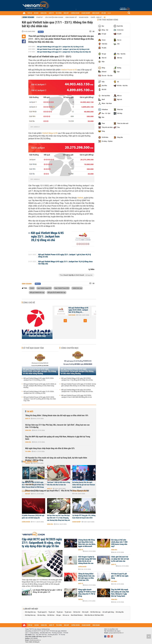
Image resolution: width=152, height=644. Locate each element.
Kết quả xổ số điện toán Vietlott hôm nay (37, 334)
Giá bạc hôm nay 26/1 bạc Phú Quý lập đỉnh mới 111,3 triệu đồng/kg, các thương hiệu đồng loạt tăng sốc (59, 518)
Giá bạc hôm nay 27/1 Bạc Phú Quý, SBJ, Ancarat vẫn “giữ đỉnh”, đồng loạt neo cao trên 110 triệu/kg (57, 426)
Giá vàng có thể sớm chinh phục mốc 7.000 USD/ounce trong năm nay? (119, 543)
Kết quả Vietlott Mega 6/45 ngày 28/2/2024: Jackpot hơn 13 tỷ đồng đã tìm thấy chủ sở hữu (77, 379)
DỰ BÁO (36, 13)
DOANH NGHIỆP (86, 13)
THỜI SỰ (30, 13)
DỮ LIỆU (104, 13)
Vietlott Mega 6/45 (50, 133)
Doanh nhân (84, 17)
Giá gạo (58, 615)
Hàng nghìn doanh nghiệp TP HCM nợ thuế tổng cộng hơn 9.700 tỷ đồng (87, 593)
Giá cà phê (85, 612)
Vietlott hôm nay (77, 288)
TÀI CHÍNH (59, 13)
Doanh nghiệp (26, 491)
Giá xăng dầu (120, 612)
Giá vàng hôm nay (30, 612)
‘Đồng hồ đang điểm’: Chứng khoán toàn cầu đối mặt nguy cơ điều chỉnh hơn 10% (57, 416)
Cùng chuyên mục (70, 348)
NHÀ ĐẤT (66, 13)
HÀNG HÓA (44, 13)
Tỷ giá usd (52, 612)
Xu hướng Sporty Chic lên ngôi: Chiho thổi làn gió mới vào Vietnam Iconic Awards (84, 485)
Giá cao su (66, 615)
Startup (39, 17)
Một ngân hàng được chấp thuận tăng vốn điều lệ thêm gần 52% (50, 448)
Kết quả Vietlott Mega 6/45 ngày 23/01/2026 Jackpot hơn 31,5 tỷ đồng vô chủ (39, 379)
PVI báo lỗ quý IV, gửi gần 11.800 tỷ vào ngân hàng (120, 576)
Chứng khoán (26, 522)
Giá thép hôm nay (30, 615)
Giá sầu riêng (41, 615)
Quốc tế (28, 419)
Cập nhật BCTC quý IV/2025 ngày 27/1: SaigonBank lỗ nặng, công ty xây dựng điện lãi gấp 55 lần (42, 543)
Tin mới (30, 411)
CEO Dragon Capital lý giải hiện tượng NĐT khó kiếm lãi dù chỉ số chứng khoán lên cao (87, 560)
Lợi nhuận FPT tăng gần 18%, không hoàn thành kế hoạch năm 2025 (84, 517)
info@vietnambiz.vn (35, 640)
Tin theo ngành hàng (108, 20)
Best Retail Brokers (77, 615)
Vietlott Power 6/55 (69, 70)
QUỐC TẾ (51, 13)
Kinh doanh (28, 17)
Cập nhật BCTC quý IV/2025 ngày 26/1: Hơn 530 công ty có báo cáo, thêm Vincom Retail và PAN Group (33, 485)
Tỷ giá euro (68, 612)
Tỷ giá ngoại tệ (42, 612)
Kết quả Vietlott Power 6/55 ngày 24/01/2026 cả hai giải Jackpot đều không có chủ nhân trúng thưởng (39, 371)
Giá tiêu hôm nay (95, 612)
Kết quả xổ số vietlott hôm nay (57, 292)
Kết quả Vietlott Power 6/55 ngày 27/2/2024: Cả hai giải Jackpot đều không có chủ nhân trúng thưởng (79, 385)
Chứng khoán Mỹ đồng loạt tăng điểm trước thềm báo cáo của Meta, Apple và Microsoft (87, 543)
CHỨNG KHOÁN (75, 13)
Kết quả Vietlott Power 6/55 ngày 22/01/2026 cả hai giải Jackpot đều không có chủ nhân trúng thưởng (40, 386)
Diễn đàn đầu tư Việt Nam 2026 (94, 615)
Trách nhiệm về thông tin (32, 642)
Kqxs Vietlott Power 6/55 (62, 288)
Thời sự (80, 599)
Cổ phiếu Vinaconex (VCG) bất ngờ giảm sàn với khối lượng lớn (33, 517)
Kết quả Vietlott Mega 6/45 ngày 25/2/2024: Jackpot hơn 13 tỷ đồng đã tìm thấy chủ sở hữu (77, 391)
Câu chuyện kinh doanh (54, 17)
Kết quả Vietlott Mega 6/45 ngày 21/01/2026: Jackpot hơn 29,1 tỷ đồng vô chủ (39, 392)
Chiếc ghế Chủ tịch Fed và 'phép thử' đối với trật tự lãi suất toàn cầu (120, 559)
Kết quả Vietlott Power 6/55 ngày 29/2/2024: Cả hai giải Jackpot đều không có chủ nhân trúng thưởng (77, 371)
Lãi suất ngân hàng (108, 612)
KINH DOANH (96, 13)
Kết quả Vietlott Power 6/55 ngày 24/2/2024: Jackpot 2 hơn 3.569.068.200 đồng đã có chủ (76, 396)
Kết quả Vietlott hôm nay (37, 292)
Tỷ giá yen (60, 612)
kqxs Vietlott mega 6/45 (44, 288)
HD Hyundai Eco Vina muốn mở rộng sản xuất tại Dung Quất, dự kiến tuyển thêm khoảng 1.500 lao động (56, 459)
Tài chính (28, 451)
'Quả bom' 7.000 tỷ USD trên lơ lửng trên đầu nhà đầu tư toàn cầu (59, 484)
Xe (105, 17)
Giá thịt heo (51, 615)
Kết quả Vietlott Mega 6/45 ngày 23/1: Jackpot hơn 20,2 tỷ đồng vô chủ (60, 47)
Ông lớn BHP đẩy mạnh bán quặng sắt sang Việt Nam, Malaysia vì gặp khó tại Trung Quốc (58, 438)
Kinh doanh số (71, 17)
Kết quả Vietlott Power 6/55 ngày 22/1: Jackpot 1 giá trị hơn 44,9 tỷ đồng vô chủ (63, 49)
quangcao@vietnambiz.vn (116, 633)
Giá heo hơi (77, 612)
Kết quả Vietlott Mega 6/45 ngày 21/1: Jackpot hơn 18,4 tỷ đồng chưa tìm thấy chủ (64, 52)
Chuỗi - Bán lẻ (96, 17)
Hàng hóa (28, 430)
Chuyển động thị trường (80, 491)
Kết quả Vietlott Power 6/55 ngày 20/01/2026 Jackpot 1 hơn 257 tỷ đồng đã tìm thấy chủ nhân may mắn (40, 399)
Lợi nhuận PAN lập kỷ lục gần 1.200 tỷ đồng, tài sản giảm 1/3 (47, 591)
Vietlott (80, 198)
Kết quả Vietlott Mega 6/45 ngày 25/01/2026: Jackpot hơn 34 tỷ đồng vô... (78, 310)
